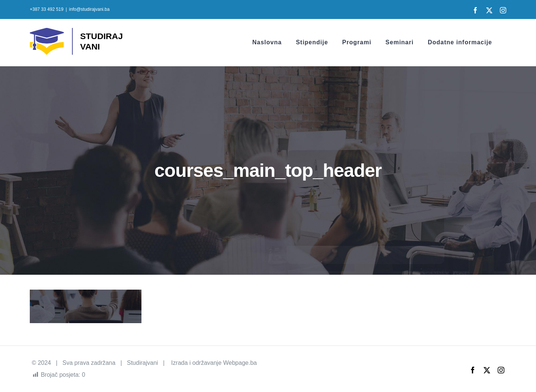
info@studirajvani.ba (90, 9)
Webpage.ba (240, 363)
